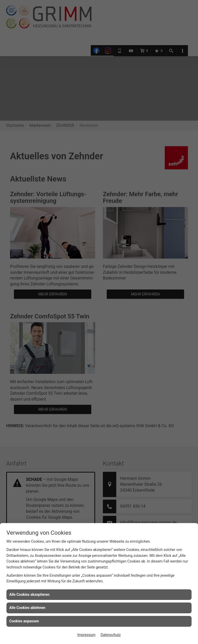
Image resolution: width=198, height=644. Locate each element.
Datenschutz (111, 635)
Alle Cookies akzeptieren (29, 595)
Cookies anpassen (24, 621)
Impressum (86, 635)
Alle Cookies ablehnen (27, 608)
